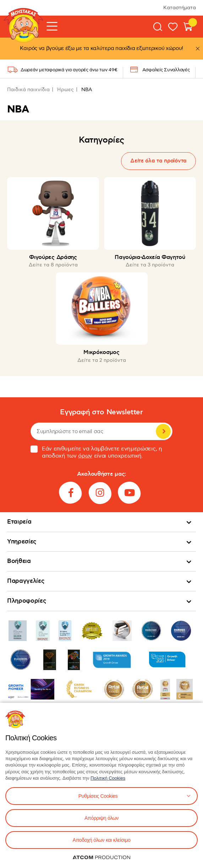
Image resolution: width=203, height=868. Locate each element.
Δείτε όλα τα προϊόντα (158, 161)
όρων (85, 456)
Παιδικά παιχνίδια (28, 90)
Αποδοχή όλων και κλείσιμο (102, 840)
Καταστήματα (180, 8)
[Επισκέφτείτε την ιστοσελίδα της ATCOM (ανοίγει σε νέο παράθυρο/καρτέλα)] (101, 857)
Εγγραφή (163, 431)
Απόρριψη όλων (101, 818)
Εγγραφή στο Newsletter (101, 412)
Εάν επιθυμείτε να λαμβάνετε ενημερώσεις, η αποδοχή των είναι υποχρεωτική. (96, 453)
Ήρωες (65, 90)
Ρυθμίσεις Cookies (98, 796)
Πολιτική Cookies (108, 778)
